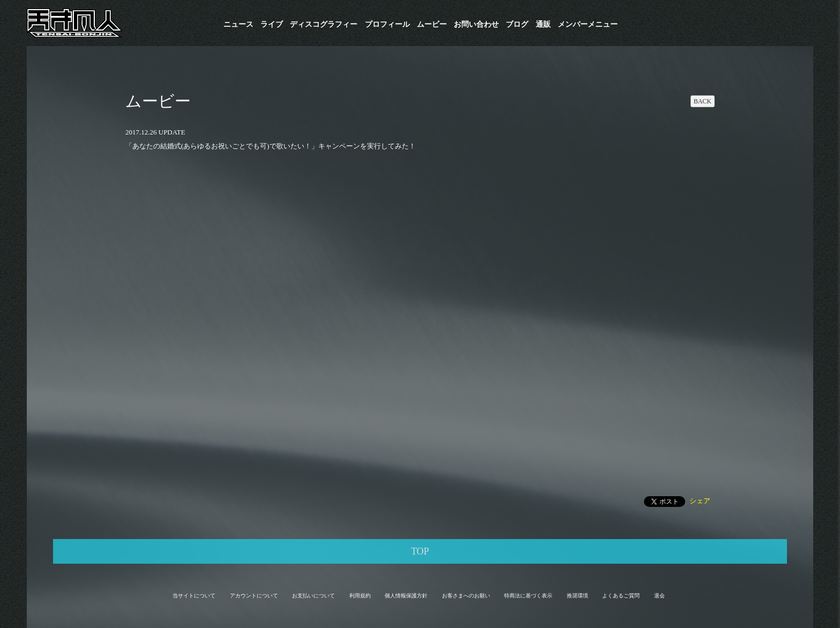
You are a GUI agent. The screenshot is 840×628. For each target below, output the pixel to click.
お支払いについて (313, 596)
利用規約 (360, 596)
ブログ (517, 24)
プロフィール (387, 24)
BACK (703, 101)
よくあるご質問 (621, 596)
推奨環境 (577, 596)
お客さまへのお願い (466, 596)
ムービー (432, 24)
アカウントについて (254, 596)
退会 (659, 596)
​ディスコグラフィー (324, 24)
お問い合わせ (476, 24)
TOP (420, 551)
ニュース (238, 24)
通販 (543, 24)
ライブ (272, 24)
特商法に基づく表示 (528, 596)
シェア (700, 501)
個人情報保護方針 (406, 596)
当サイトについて (194, 596)
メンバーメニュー (588, 24)
